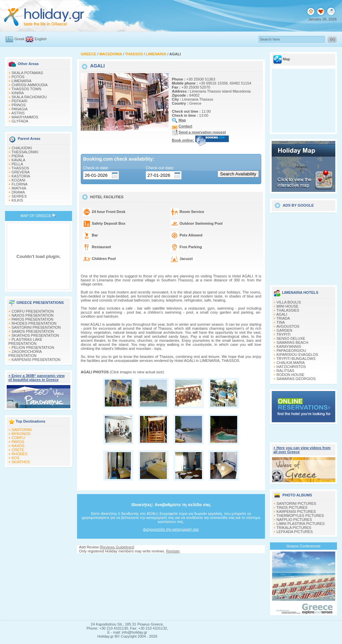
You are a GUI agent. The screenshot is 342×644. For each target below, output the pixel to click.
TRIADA (283, 318)
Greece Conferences (303, 546)
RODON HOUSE (291, 375)
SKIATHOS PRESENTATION (36, 335)
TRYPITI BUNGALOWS (296, 359)
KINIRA (18, 93)
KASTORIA (21, 176)
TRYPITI (283, 334)
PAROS (18, 442)
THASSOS (20, 168)
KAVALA (19, 160)
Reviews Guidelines (117, 547)
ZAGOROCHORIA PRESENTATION (25, 354)
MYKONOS (21, 434)
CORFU (18, 438)
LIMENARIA (22, 81)
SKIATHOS (21, 462)
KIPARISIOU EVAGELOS (297, 355)
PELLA (17, 164)
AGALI (282, 314)
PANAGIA (20, 109)
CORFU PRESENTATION (33, 311)
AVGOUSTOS (288, 326)
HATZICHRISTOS (291, 367)
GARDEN (285, 330)
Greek (19, 39)
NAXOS (18, 446)
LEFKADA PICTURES (295, 532)
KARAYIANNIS (289, 346)
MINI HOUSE (288, 306)
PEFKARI (20, 101)
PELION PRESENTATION (33, 347)
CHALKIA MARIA (291, 363)
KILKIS (17, 200)
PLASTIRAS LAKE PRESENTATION (25, 341)
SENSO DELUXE (291, 338)
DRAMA (18, 192)
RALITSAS (286, 371)
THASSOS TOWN (26, 89)
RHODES (20, 454)
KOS (16, 458)
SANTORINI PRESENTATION (36, 327)
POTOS (18, 77)
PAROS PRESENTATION (33, 319)
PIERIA (18, 156)
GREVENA (21, 172)
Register (173, 551)
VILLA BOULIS (289, 302)
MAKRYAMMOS (25, 117)
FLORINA (20, 184)
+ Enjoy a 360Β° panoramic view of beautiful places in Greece (37, 378)
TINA (281, 322)
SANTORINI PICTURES (296, 503)
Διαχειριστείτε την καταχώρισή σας (171, 529)
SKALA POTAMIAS (27, 73)
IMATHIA (19, 188)
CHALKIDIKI (22, 148)
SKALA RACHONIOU (29, 97)
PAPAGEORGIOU (291, 351)
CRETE (18, 450)
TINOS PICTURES (292, 507)
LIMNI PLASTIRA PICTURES (301, 524)
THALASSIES (288, 310)
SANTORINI (22, 430)
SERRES (19, 196)
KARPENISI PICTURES (296, 512)
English (41, 39)
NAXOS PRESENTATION (33, 315)
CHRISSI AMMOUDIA (30, 85)
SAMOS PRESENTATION (33, 331)
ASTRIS (18, 113)
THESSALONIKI (25, 152)
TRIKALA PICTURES (294, 528)
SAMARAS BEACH (293, 342)
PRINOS (19, 105)
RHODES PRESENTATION (34, 323)
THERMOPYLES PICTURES (300, 516)
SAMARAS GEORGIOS (296, 379)
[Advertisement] (303, 247)
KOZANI (19, 180)
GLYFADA (20, 121)
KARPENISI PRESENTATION (36, 360)
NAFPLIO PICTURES (294, 520)
